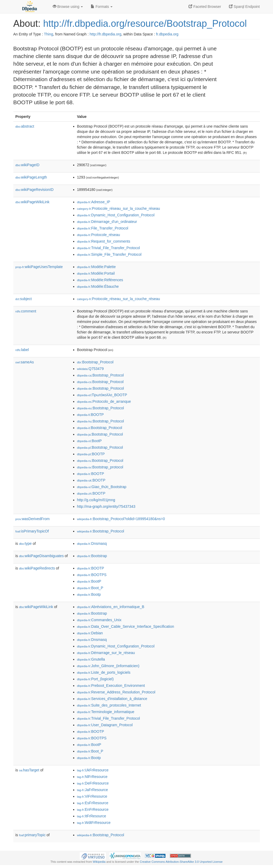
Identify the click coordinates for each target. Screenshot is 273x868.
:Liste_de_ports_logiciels (104, 672)
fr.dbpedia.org (167, 34)
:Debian (90, 633)
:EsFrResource (93, 803)
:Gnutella (91, 659)
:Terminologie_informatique (106, 712)
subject (24, 299)
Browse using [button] (68, 7)
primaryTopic (32, 835)
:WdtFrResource (94, 823)
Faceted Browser (205, 7)
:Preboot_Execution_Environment (111, 686)
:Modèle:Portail (96, 273)
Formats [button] (102, 7)
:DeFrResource (93, 783)
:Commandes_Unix (99, 620)
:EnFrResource (93, 809)
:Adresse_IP (94, 202)
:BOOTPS (92, 575)
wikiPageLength (31, 177)
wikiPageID (28, 165)
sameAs (25, 362)
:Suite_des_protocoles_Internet (109, 705)
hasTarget (29, 770)
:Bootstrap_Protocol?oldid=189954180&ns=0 (121, 519)
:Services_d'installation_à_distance (112, 699)
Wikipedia (99, 862)
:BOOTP (90, 415)
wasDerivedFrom (33, 519)
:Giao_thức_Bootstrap (102, 487)
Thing (49, 34)
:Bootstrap (92, 556)
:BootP (89, 441)
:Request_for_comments (104, 241)
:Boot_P (90, 588)
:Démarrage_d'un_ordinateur (107, 222)
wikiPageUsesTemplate (39, 267)
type (25, 543)
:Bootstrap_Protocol (95, 362)
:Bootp (89, 594)
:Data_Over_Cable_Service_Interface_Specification (126, 626)
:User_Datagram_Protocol (105, 725)
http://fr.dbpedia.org (106, 34)
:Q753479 (90, 369)
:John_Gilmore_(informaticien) (108, 666)
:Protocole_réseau (99, 235)
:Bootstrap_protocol (100, 467)
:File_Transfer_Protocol (103, 228)
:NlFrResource (92, 777)
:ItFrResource (92, 816)
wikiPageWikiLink (33, 202)
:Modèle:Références (100, 280)
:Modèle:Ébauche (98, 286)
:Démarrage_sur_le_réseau (106, 653)
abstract (25, 126)
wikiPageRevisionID (35, 190)
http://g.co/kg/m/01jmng (96, 500)
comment (26, 311)
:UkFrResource (93, 770)
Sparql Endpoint (244, 7)
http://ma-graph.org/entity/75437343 (106, 506)
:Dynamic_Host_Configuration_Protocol (116, 215)
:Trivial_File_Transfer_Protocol (109, 248)
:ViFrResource (92, 796)
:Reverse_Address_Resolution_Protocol (116, 692)
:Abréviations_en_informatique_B (111, 607)
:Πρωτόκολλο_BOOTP (102, 395)
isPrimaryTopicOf (32, 531)
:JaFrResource (93, 790)
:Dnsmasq (92, 543)
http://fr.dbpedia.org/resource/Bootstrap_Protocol (145, 23)
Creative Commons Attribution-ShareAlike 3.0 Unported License (181, 862)
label (22, 350)
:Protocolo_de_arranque (104, 401)
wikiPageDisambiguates (41, 556)
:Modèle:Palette (97, 267)
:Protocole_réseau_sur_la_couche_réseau (119, 208)
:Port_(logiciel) (95, 679)
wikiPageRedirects (37, 568)
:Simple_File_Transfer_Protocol (109, 254)
